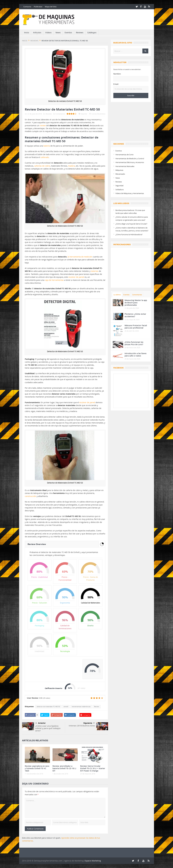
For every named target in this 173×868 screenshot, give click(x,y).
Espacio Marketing (93, 861)
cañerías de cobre (42, 166)
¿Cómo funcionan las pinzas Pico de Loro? (134, 343)
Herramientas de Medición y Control (130, 159)
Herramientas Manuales (125, 166)
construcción (30, 496)
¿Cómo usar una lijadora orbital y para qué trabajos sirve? (48, 728)
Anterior (41, 723)
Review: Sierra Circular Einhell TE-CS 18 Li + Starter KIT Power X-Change (93, 768)
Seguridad (119, 186)
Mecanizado (120, 174)
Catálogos (92, 33)
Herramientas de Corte (124, 155)
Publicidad (38, 7)
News (58, 33)
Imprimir (83, 114)
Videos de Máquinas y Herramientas (130, 193)
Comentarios (137, 295)
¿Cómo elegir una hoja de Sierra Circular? (131, 224)
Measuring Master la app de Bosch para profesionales (136, 303)
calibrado (45, 157)
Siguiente (89, 723)
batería (47, 146)
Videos (48, 33)
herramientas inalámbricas (81, 707)
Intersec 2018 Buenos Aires (82, 726)
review (43, 125)
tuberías (95, 271)
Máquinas (119, 170)
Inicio (27, 33)
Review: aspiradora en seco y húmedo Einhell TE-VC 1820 (37, 768)
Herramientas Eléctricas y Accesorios (130, 162)
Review (97, 707)
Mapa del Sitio (51, 7)
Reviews (80, 33)
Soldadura (119, 190)
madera (72, 166)
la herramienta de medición (80, 257)
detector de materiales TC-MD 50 (48, 707)
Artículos (37, 33)
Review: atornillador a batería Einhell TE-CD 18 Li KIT (64, 768)
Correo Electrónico (97, 114)
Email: (116, 84)
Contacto (27, 7)
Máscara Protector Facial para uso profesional (136, 327)
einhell (66, 707)
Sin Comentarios (59, 114)
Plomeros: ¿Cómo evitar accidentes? (135, 315)
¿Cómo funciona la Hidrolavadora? (129, 234)
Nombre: (117, 74)
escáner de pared (76, 277)
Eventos (68, 33)
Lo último (117, 295)
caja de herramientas (54, 280)
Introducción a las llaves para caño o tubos (136, 355)
